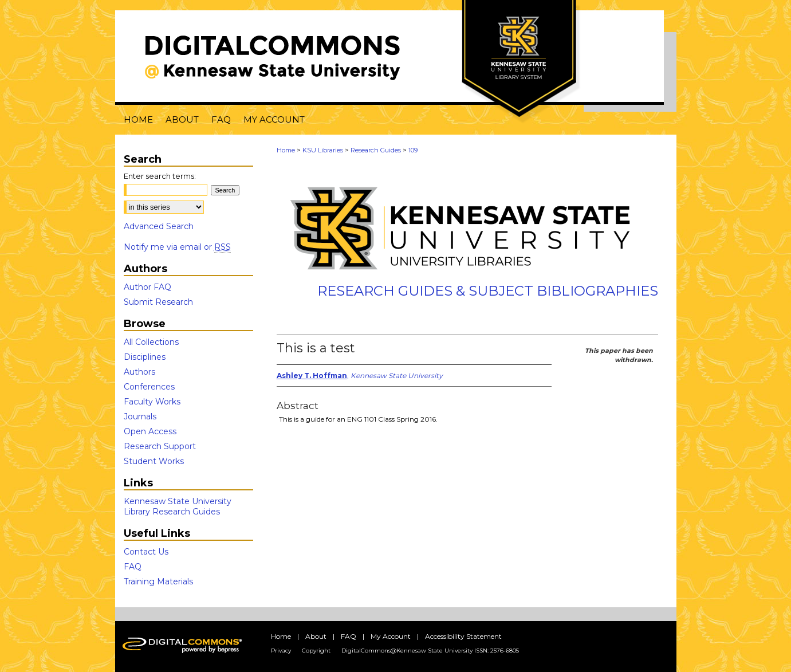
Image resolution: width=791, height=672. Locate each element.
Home (286, 150)
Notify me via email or (177, 247)
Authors (139, 372)
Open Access (150, 431)
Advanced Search (159, 226)
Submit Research (158, 302)
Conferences (149, 387)
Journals (140, 416)
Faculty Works (152, 402)
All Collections (151, 342)
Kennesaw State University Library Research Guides (178, 506)
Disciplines (145, 357)
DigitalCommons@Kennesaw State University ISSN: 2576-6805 (430, 651)
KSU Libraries (323, 150)
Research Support (160, 446)
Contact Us (146, 552)
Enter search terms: (160, 176)
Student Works (154, 461)
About (316, 636)
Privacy (281, 651)
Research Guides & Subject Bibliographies (488, 291)
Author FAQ (147, 287)
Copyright (316, 651)
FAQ (133, 567)
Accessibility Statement (463, 636)
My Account (391, 636)
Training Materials (158, 581)
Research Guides (376, 150)
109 (413, 150)
